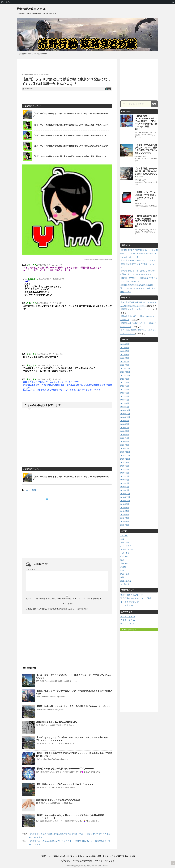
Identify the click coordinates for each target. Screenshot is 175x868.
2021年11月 (125, 372)
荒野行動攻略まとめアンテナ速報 (136, 598)
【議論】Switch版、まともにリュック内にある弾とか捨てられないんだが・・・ (73, 706)
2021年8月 (125, 382)
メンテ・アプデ (127, 549)
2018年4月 (125, 522)
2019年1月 (125, 490)
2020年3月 (125, 442)
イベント (124, 536)
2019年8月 (125, 466)
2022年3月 (125, 358)
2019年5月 (125, 476)
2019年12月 (125, 452)
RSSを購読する (129, 629)
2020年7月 (125, 428)
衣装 (122, 577)
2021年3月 (125, 400)
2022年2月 (125, 362)
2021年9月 (125, 379)
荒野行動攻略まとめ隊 (31, 9)
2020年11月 (125, 414)
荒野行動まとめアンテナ (132, 595)
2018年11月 (125, 497)
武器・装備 (125, 574)
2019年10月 (125, 459)
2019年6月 (125, 473)
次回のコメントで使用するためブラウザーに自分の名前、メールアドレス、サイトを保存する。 (65, 599)
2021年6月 (125, 389)
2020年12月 (125, 410)
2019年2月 (125, 487)
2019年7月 (125, 469)
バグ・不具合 (126, 546)
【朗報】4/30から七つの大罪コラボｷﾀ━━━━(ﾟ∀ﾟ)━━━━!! (65, 769)
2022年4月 (125, 355)
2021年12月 (125, 369)
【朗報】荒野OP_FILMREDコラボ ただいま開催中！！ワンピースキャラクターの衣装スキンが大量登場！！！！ (139, 253)
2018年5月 (125, 518)
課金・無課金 (126, 581)
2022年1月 (125, 365)
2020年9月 (125, 421)
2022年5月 (125, 351)
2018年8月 (125, 508)
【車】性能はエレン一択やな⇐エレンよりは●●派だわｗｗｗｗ (65, 784)
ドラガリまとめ (128, 617)
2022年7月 (125, 344)
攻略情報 (124, 563)
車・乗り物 (125, 584)
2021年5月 (125, 393)
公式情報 (124, 556)
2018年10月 (125, 501)
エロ (122, 539)
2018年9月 (125, 504)
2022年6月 (125, 348)
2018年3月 (125, 525)
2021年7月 (125, 386)
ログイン (9, 2)
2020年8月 (125, 424)
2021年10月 (125, 375)
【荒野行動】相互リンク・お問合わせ (32, 54)
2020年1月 (125, 448)
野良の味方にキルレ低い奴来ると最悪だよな (57, 722)
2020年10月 (125, 417)
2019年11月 (125, 455)
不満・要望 (125, 553)
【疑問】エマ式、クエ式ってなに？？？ (137, 309)
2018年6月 (125, 515)
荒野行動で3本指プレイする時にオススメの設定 (58, 800)
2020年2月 (125, 445)
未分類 (123, 567)
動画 (122, 560)
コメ (108, 89)
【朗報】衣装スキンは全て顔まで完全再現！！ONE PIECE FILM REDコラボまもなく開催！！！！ (146, 221)
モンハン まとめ (128, 623)
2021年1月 (125, 407)
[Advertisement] (67, 66)
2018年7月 (125, 511)
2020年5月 (125, 435)
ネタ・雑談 (31, 490)
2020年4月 (125, 438)
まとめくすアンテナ (130, 602)
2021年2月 (125, 403)
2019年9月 (125, 462)
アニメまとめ (127, 605)
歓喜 (122, 570)
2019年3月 (125, 483)
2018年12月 (125, 494)
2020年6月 (125, 431)
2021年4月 (125, 396)
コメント (31, 569)
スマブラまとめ (128, 620)
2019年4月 (125, 480)
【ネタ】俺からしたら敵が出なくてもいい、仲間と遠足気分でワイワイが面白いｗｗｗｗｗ (138, 264)
